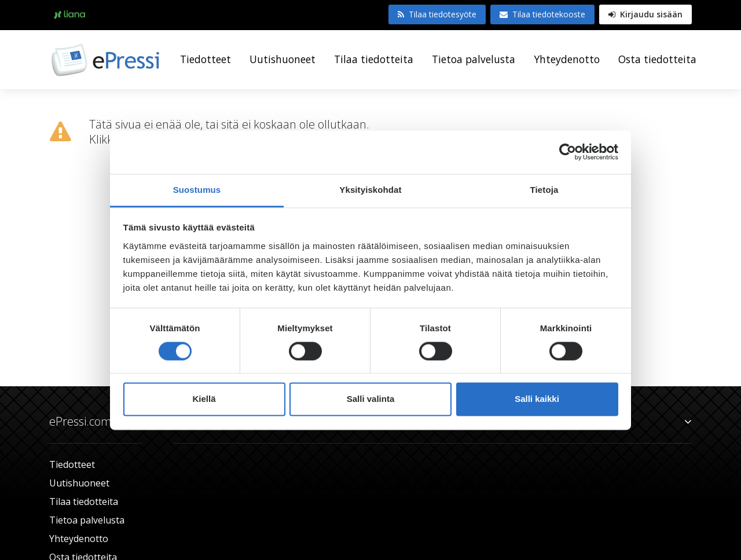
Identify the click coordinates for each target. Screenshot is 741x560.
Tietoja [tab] (544, 190)
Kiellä (204, 399)
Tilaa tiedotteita (374, 59)
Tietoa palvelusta (474, 59)
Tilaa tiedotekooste (542, 14)
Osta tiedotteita (657, 59)
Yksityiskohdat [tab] (370, 190)
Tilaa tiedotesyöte (437, 14)
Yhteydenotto (567, 59)
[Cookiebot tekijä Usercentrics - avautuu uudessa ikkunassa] (568, 152)
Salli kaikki (537, 399)
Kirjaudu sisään (645, 14)
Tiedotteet (206, 59)
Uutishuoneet (283, 59)
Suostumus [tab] (197, 190)
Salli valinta (371, 399)
